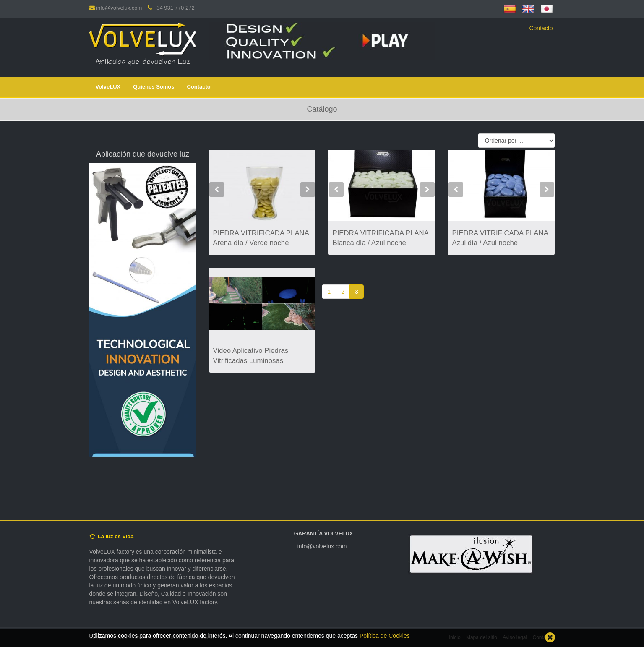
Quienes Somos (154, 87)
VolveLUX (108, 87)
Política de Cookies (385, 636)
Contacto (541, 28)
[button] (217, 202)
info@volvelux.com (119, 8)
